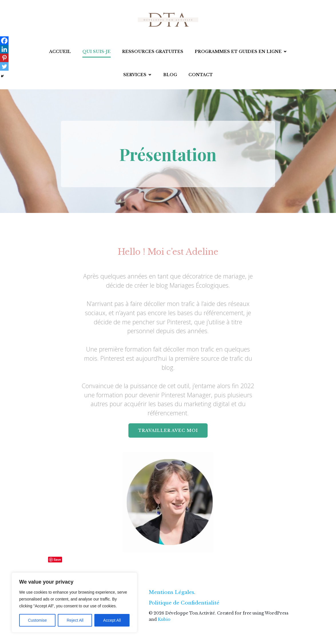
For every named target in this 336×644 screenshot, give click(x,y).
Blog (170, 75)
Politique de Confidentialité (184, 603)
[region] (74, 602)
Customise (37, 620)
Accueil (60, 52)
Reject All (75, 620)
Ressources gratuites (153, 52)
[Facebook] (4, 41)
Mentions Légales (171, 592)
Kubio (164, 619)
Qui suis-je (97, 52)
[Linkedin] (4, 49)
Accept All (112, 620)
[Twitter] (4, 66)
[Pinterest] (4, 58)
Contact (201, 75)
